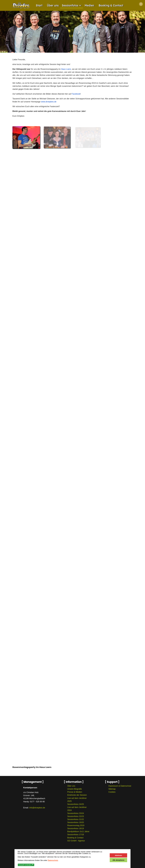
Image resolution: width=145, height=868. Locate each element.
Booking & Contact (111, 5)
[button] (26, 137)
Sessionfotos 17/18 (76, 835)
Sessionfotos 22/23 (76, 816)
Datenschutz (53, 860)
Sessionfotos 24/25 (76, 804)
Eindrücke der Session (77, 795)
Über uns (53, 5)
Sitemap (112, 789)
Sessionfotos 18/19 (76, 828)
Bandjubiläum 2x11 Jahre (78, 832)
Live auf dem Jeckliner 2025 (77, 800)
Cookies (112, 792)
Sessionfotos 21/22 (76, 819)
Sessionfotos (70, 5)
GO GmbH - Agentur (76, 841)
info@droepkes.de (37, 808)
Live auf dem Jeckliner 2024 (77, 809)
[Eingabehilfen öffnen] (141, 4)
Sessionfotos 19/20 (76, 822)
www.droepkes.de (49, 102)
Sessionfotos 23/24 (76, 813)
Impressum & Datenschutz (120, 786)
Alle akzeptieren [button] (118, 860)
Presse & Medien (75, 792)
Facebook (76, 94)
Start (39, 5)
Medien (89, 5)
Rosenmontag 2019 (76, 825)
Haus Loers (66, 69)
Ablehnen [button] (118, 855)
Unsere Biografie (75, 789)
